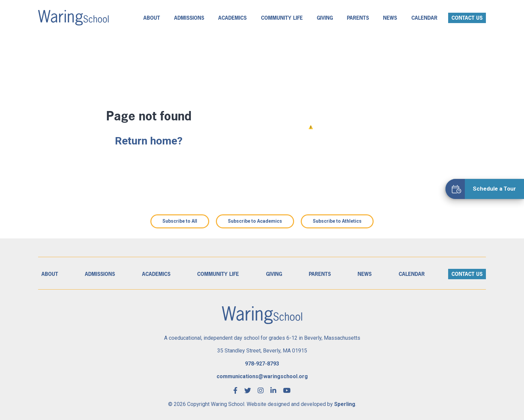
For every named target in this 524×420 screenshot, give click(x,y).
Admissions (189, 18)
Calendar (424, 18)
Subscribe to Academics (255, 221)
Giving (325, 18)
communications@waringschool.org (262, 376)
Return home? (149, 141)
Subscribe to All (180, 221)
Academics (232, 18)
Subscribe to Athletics (337, 221)
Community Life (282, 18)
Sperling (345, 404)
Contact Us (467, 18)
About (152, 18)
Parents (358, 18)
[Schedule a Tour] (485, 189)
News (390, 18)
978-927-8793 (262, 364)
